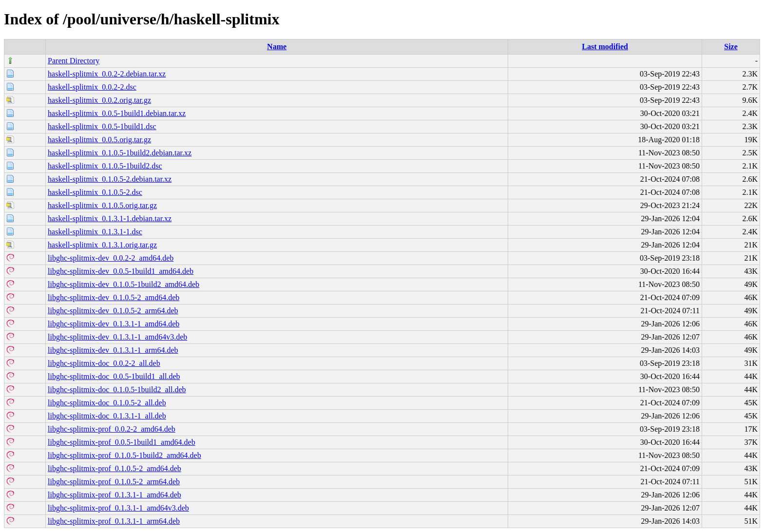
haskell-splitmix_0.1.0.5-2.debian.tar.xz (110, 179)
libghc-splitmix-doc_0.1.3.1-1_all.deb (107, 416)
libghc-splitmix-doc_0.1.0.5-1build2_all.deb (117, 389)
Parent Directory (74, 61)
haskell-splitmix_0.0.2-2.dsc (92, 87)
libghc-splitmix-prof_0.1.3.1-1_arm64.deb (114, 521)
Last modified (605, 47)
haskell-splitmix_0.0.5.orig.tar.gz (99, 140)
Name (277, 47)
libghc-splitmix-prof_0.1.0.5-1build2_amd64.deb (124, 455)
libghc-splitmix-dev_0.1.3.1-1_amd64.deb (114, 324)
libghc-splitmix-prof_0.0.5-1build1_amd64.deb (122, 442)
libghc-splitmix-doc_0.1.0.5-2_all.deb (107, 403)
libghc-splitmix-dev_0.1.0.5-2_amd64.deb (114, 297)
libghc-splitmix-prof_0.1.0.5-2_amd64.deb (115, 468)
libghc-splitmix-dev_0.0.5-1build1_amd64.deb (121, 271)
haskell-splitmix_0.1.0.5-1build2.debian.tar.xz (120, 153)
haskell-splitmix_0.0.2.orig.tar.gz (99, 100)
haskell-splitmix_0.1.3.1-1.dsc (95, 232)
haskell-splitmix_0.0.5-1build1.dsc (102, 126)
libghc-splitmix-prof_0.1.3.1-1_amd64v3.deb (118, 508)
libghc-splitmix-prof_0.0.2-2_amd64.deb (112, 429)
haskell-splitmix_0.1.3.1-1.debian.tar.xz (110, 218)
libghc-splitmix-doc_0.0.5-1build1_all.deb (114, 376)
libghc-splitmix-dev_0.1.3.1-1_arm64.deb (113, 350)
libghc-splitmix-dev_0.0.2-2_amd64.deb (111, 258)
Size (731, 47)
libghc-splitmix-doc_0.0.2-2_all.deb (104, 363)
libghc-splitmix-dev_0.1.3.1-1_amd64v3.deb (117, 337)
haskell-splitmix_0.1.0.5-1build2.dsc (105, 166)
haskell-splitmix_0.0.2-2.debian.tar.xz (107, 74)
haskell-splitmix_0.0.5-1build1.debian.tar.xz (117, 113)
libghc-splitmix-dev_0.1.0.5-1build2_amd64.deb (124, 284)
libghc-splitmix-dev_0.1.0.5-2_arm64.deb (113, 311)
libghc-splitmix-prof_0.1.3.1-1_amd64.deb (115, 495)
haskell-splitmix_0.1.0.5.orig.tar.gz (102, 205)
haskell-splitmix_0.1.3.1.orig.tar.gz (102, 245)
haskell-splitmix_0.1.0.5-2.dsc (95, 192)
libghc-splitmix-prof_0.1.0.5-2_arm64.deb (114, 482)
